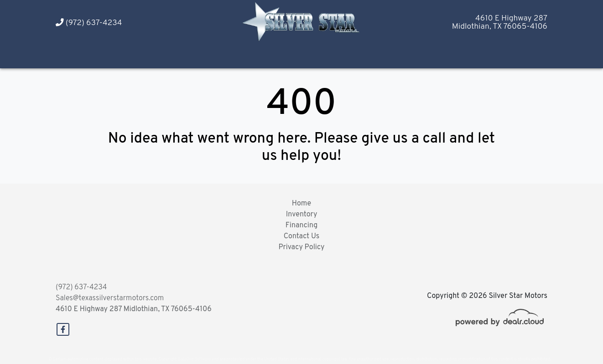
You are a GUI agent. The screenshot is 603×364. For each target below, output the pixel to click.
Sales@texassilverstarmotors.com (110, 298)
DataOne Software (194, 359)
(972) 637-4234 (89, 23)
